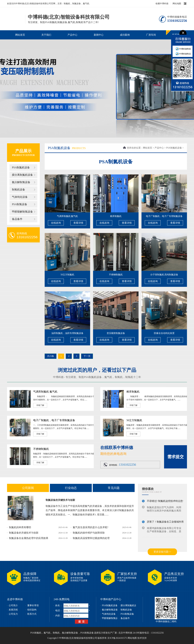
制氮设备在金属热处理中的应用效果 (29, 538)
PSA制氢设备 (20, 204)
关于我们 (46, 35)
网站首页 (20, 35)
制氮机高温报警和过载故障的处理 (91, 538)
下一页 (87, 356)
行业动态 (71, 488)
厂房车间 (151, 35)
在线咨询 (56, 223)
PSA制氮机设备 (21, 167)
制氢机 (129, 377)
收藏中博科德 (162, 4)
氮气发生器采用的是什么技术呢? (91, 527)
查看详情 (78, 223)
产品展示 (23, 151)
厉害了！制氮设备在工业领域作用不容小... (170, 522)
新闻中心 (99, 35)
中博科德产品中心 (111, 599)
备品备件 (17, 219)
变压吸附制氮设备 (116, 333)
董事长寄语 (33, 605)
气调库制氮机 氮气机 (67, 216)
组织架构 (32, 610)
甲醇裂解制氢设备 (22, 212)
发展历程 (13, 610)
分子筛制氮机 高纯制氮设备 (164, 275)
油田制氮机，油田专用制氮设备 (67, 333)
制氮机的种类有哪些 (20, 527)
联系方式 (32, 614)
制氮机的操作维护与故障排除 (89, 533)
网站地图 (177, 4)
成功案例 (125, 35)
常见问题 (114, 488)
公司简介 (13, 605)
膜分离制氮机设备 (22, 175)
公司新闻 (28, 488)
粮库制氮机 (116, 216)
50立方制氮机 (67, 275)
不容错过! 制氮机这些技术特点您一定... (168, 502)
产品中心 (72, 35)
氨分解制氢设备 (21, 182)
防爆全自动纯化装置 (164, 333)
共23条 (51, 356)
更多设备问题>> (162, 552)
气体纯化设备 (20, 197)
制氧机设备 (18, 190)
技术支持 (142, 638)
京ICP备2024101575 (117, 638)
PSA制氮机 (36, 633)
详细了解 (40, 405)
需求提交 (176, 457)
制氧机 (119, 377)
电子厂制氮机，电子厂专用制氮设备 (164, 216)
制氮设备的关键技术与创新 (60, 500)
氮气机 (108, 377)
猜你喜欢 (148, 489)
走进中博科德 (15, 599)
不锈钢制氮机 (116, 275)
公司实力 (13, 614)
